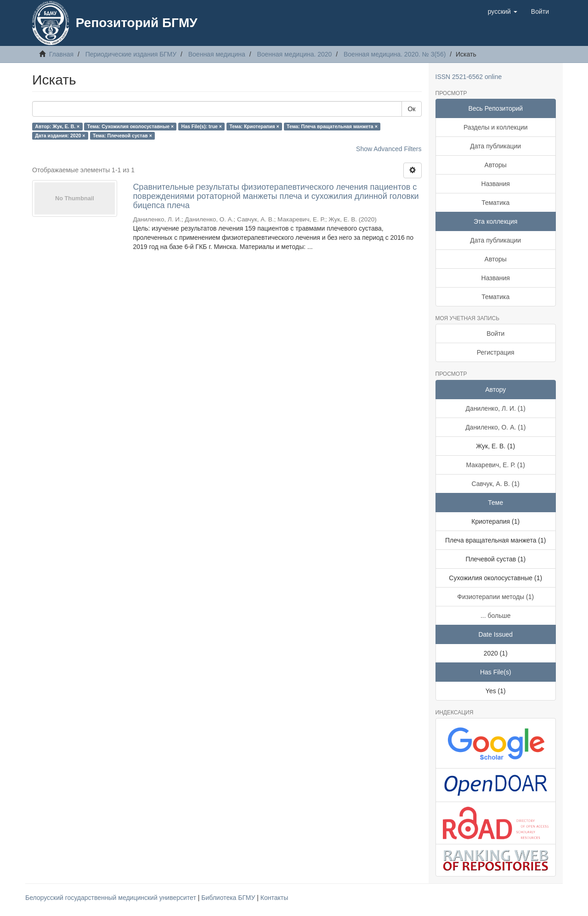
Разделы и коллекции (496, 127)
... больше (496, 616)
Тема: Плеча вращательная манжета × (332, 126)
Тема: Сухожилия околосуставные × (130, 126)
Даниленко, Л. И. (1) (496, 408)
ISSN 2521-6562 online (469, 77)
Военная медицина (217, 54)
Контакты (274, 898)
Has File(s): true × (202, 126)
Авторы (496, 165)
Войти (495, 334)
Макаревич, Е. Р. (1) (496, 465)
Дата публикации (495, 146)
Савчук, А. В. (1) (496, 484)
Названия (496, 184)
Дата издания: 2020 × (60, 136)
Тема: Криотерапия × (254, 126)
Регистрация (496, 352)
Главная (61, 54)
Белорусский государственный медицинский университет (112, 898)
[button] (503, 11)
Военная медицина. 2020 (294, 54)
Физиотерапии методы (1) (495, 597)
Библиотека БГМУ (229, 898)
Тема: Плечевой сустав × (122, 136)
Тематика (495, 203)
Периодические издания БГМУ (131, 54)
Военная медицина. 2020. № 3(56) (395, 54)
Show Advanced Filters (389, 149)
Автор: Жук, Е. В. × (57, 126)
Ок (411, 109)
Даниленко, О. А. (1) (495, 427)
